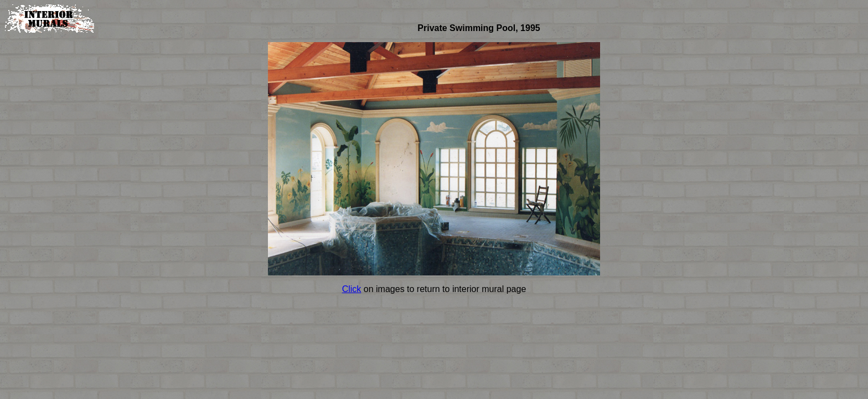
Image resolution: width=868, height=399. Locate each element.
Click (352, 289)
